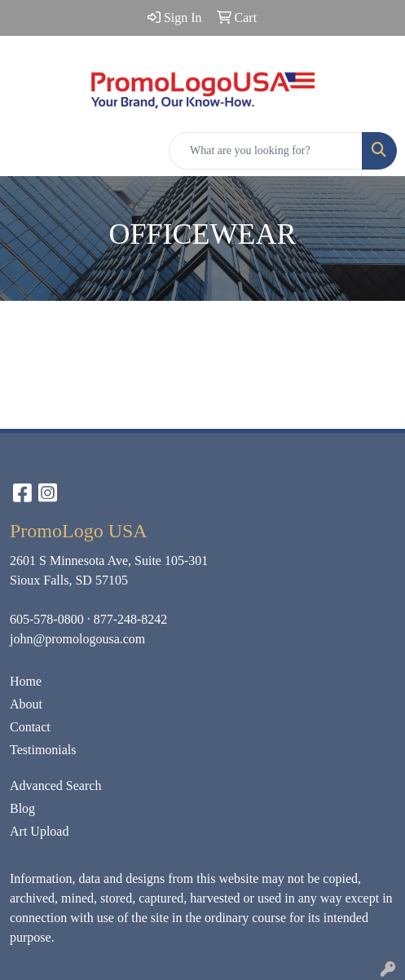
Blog (22, 808)
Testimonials (43, 750)
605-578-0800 (47, 619)
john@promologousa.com (77, 639)
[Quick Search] (266, 151)
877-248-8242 (131, 619)
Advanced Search (55, 786)
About (26, 704)
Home (26, 681)
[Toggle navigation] (25, 151)
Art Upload (39, 831)
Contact (30, 727)
